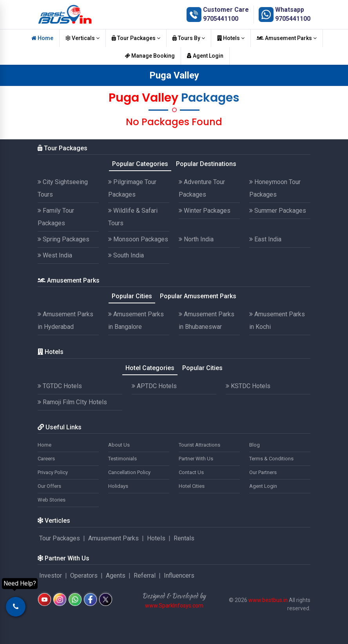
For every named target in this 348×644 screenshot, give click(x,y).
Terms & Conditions (271, 459)
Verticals (82, 38)
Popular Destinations (206, 164)
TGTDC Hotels (60, 386)
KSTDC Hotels (248, 386)
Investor (51, 576)
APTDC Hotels (154, 386)
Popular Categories (140, 164)
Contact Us (191, 472)
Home (42, 38)
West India (55, 255)
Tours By (189, 38)
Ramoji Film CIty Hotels (72, 402)
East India (265, 239)
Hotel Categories (150, 368)
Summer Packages (278, 211)
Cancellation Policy (129, 472)
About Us (119, 445)
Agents (116, 576)
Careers (46, 459)
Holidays (118, 486)
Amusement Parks (287, 38)
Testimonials (122, 459)
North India (196, 239)
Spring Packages (63, 239)
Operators (84, 576)
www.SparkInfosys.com (174, 606)
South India (126, 255)
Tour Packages (136, 38)
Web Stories (52, 500)
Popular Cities (132, 296)
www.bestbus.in (268, 600)
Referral (145, 576)
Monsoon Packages (138, 239)
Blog (255, 445)
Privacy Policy (53, 472)
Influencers (179, 576)
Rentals (184, 538)
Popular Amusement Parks (198, 296)
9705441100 (221, 19)
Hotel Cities (192, 486)
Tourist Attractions (199, 445)
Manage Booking (150, 56)
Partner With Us (196, 459)
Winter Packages (205, 211)
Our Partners (263, 472)
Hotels (231, 38)
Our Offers (49, 486)
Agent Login (205, 56)
